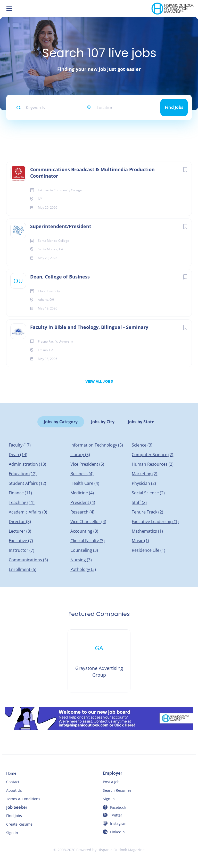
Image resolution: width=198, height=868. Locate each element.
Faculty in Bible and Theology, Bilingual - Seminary (89, 327)
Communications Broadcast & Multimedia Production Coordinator (92, 173)
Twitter (116, 815)
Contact (13, 782)
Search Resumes (117, 790)
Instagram (119, 823)
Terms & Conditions (23, 799)
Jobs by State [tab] (141, 422)
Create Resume (19, 824)
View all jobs (99, 381)
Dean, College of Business (60, 277)
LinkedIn (117, 832)
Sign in (109, 799)
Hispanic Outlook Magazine (121, 850)
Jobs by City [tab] (103, 422)
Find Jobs (174, 107)
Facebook (118, 807)
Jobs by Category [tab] (61, 422)
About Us (14, 790)
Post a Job (111, 782)
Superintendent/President (61, 226)
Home (11, 773)
